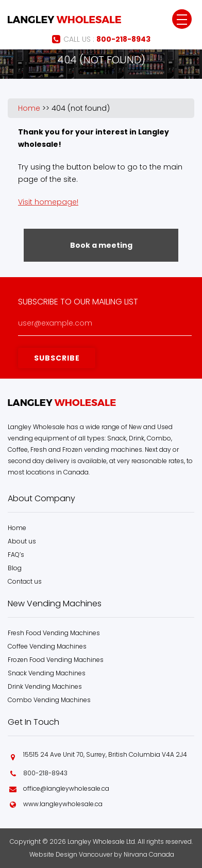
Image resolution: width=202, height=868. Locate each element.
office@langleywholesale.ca (66, 788)
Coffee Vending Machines (47, 646)
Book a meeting (101, 245)
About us (22, 541)
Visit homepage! (48, 202)
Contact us (25, 581)
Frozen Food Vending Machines (56, 660)
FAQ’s (16, 555)
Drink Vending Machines (45, 686)
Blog (15, 568)
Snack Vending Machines (47, 673)
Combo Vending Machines (49, 700)
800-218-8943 (45, 773)
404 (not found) (81, 108)
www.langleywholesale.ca (63, 804)
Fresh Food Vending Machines (54, 633)
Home (29, 108)
